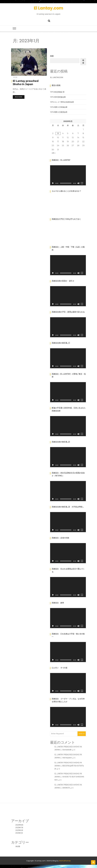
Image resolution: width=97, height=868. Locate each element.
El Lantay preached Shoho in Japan (26, 83)
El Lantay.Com (57, 77)
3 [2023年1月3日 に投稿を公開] (58, 133)
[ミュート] (78, 183)
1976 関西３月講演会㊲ (59, 112)
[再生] (53, 183)
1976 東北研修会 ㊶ (57, 92)
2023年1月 (19, 833)
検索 (52, 56)
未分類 (15, 77)
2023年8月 (19, 825)
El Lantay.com (49, 8)
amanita (66, 788)
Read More (19, 97)
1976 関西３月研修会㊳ (59, 107)
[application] (68, 175)
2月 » (54, 153)
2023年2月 (19, 830)
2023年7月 (19, 828)
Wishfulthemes (65, 861)
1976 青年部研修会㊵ (58, 97)
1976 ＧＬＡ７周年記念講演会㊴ (62, 102)
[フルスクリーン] (82, 183)
